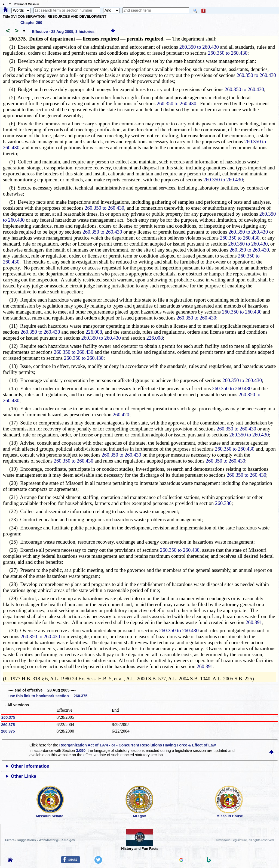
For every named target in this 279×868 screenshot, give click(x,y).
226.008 (94, 332)
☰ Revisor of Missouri (23, 4)
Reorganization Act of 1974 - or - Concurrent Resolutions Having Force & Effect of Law (138, 745)
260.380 (223, 503)
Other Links (24, 776)
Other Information (30, 766)
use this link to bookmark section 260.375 (48, 696)
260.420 (121, 415)
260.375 (8, 717)
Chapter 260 (31, 23)
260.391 (254, 622)
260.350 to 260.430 (199, 47)
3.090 (81, 751)
